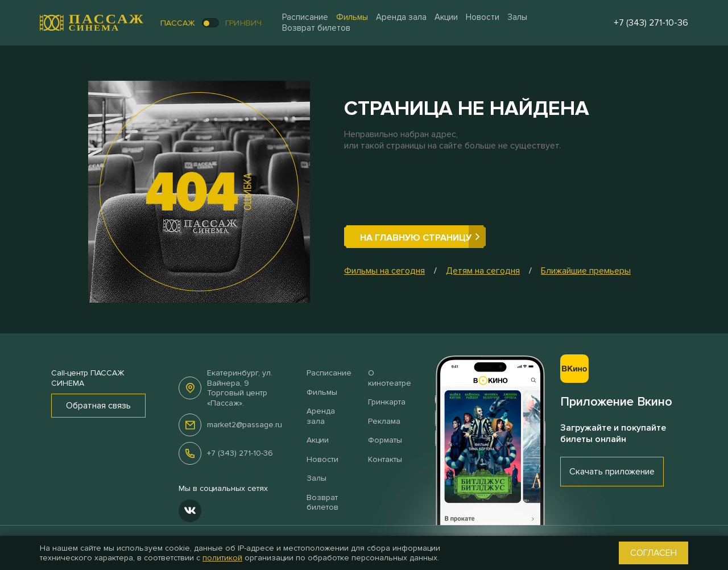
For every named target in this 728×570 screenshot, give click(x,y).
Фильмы (352, 17)
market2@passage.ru (245, 425)
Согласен (653, 553)
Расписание (305, 17)
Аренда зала (401, 17)
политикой (222, 558)
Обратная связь (98, 406)
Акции (446, 17)
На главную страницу (416, 238)
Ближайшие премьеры (586, 271)
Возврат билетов (316, 28)
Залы (517, 17)
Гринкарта (387, 402)
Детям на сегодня (483, 271)
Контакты (385, 459)
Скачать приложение (612, 472)
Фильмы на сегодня (384, 271)
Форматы (385, 440)
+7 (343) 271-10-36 (240, 453)
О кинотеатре (390, 378)
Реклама (384, 421)
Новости (483, 17)
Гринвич (244, 23)
